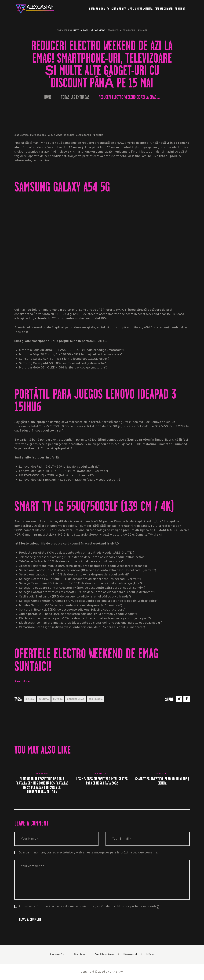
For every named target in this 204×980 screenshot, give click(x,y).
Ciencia (30, 699)
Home (48, 97)
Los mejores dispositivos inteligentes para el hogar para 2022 (102, 781)
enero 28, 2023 (162, 774)
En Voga (58, 699)
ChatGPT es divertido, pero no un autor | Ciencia (162, 781)
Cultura (44, 699)
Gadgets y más (76, 699)
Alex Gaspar (128, 30)
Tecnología (96, 699)
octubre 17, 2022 (102, 774)
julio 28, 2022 (42, 774)
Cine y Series (64, 30)
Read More (22, 682)
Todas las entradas (75, 97)
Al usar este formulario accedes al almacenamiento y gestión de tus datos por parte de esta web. (89, 907)
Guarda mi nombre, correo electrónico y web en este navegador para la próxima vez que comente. (88, 853)
